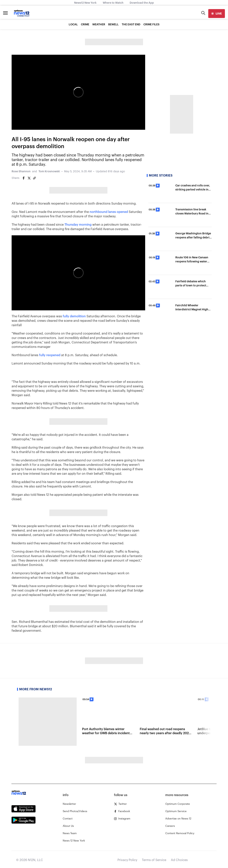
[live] (217, 14)
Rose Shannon (21, 172)
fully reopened (50, 355)
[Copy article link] (34, 178)
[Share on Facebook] (24, 178)
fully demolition (74, 316)
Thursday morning (78, 225)
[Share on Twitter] (29, 178)
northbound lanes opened (109, 212)
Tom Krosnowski (49, 172)
